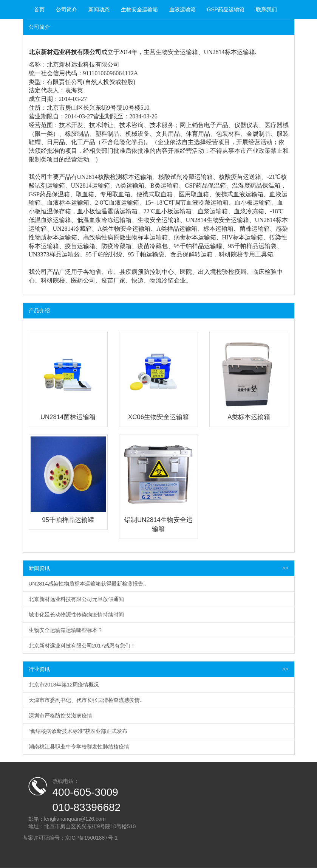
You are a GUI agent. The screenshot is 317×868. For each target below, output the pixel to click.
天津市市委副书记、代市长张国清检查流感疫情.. (86, 700)
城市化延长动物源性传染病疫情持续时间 (76, 615)
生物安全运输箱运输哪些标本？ (66, 630)
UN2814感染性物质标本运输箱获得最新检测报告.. (87, 584)
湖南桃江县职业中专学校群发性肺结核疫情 (79, 747)
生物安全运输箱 (139, 9)
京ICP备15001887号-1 (91, 838)
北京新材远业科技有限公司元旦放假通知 (76, 599)
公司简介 (66, 9)
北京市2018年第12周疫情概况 (64, 685)
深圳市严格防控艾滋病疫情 (60, 716)
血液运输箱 (182, 9)
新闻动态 (99, 9)
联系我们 (266, 9)
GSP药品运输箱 (226, 9)
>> (285, 568)
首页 (39, 9)
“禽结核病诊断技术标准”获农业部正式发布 (78, 731)
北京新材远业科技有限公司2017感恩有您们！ (82, 646)
